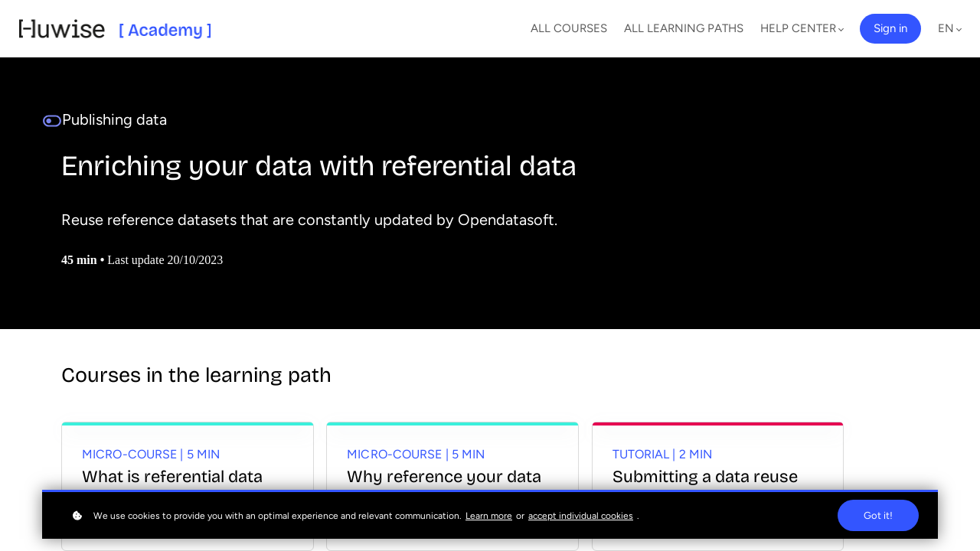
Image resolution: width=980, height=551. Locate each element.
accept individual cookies (581, 516)
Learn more (489, 516)
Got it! (878, 515)
